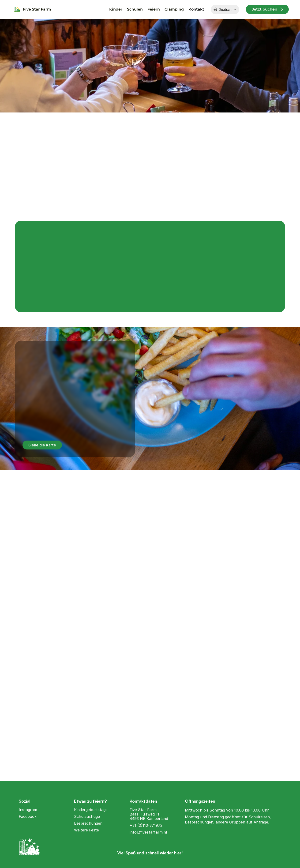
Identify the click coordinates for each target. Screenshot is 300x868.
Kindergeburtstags (91, 809)
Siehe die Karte (42, 445)
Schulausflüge (87, 816)
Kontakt (196, 9)
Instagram (28, 809)
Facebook (28, 816)
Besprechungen (88, 823)
